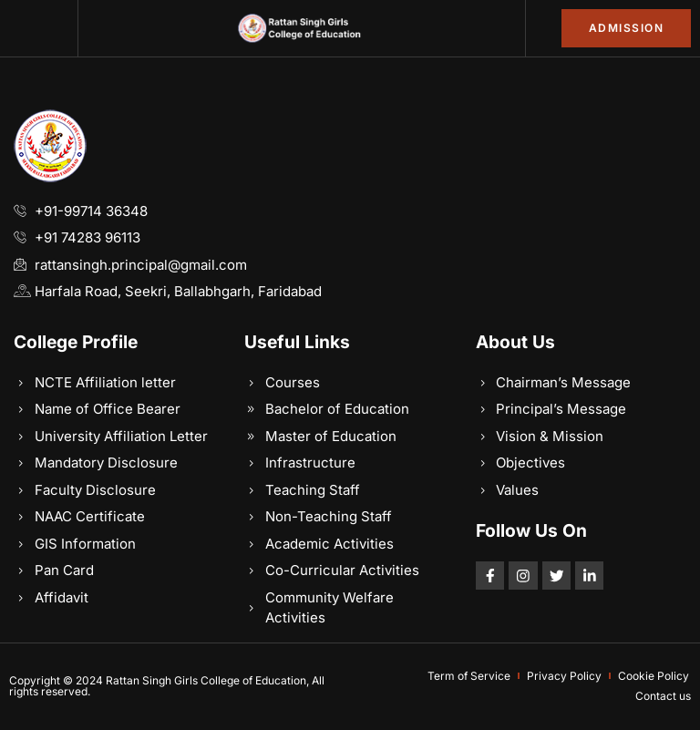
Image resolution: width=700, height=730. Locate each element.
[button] (39, 28)
